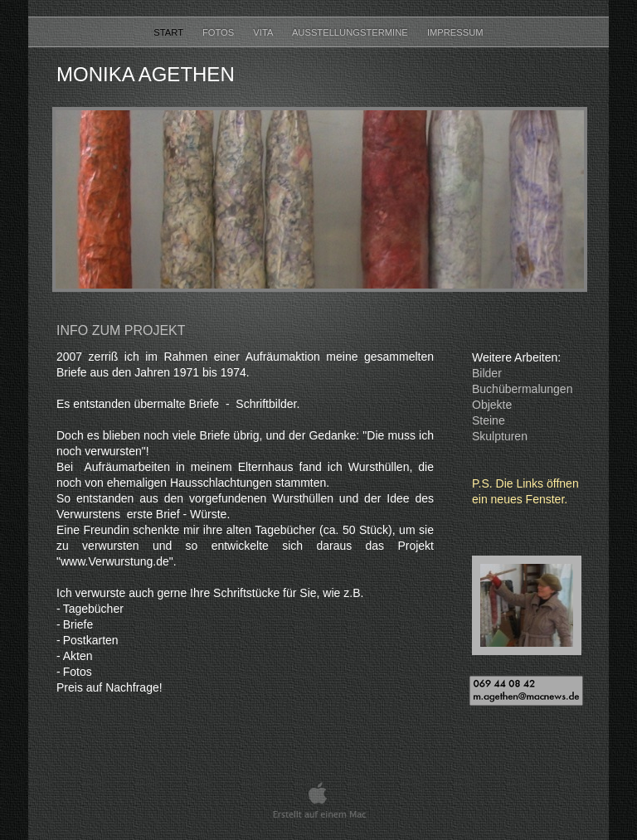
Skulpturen (500, 436)
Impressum (455, 32)
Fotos (219, 32)
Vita (264, 32)
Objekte (492, 405)
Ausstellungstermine (351, 32)
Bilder (487, 373)
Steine (489, 420)
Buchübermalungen (522, 389)
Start (170, 32)
